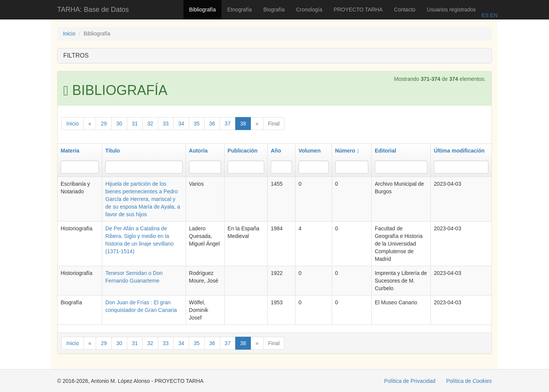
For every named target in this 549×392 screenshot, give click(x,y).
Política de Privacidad (410, 381)
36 (212, 124)
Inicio (69, 34)
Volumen (310, 151)
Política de (469, 381)
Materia (70, 151)
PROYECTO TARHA (358, 10)
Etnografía (240, 10)
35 (197, 124)
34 (181, 124)
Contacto (405, 10)
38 (243, 124)
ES (485, 15)
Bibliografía (202, 10)
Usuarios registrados (451, 10)
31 (135, 124)
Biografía (274, 10)
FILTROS (76, 55)
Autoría (198, 151)
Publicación (243, 151)
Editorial (385, 151)
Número (347, 151)
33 (166, 124)
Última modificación (459, 151)
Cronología (309, 10)
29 (104, 124)
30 (119, 124)
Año (276, 151)
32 (150, 124)
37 (228, 124)
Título (112, 151)
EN (493, 15)
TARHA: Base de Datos (93, 10)
